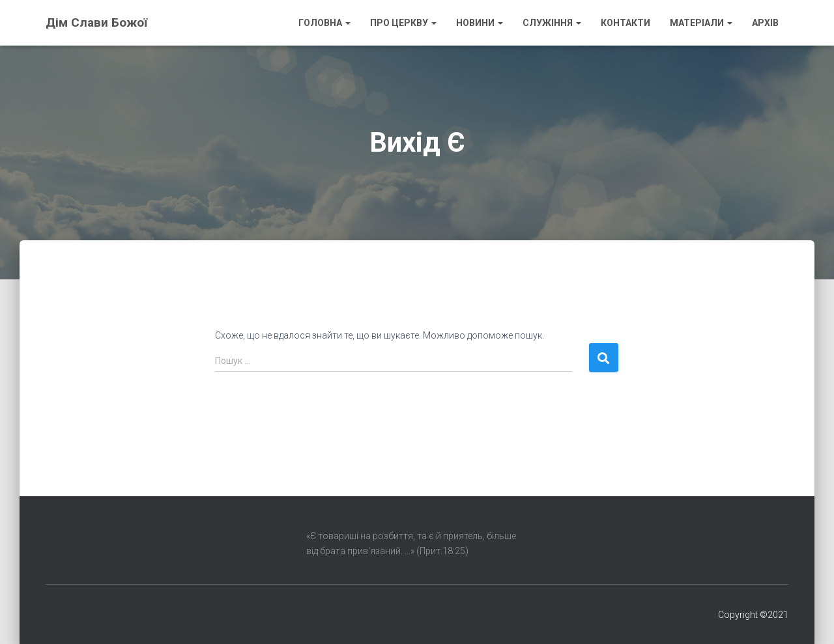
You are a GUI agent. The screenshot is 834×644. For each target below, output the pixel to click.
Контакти (625, 23)
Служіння (552, 23)
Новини (480, 23)
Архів (765, 23)
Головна (324, 23)
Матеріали (701, 23)
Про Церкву (403, 23)
